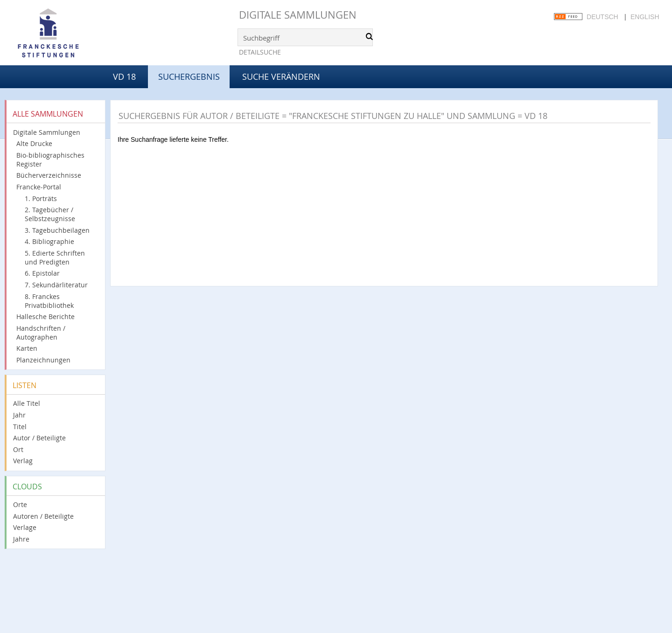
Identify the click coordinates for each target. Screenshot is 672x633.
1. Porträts (41, 198)
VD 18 (124, 77)
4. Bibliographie (49, 241)
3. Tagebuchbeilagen (57, 230)
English (645, 17)
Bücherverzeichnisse (49, 175)
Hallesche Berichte (45, 316)
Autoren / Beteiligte (43, 516)
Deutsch (602, 17)
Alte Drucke (34, 143)
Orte (20, 504)
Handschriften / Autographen (41, 333)
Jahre (21, 539)
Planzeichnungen (43, 360)
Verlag (23, 461)
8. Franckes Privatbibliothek (49, 301)
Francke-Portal (39, 187)
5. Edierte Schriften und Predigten (55, 257)
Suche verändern (281, 77)
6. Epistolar (42, 273)
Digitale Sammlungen (298, 15)
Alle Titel (27, 403)
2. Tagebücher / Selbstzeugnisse (50, 214)
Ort (18, 449)
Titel (20, 427)
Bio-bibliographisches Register (50, 160)
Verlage (25, 527)
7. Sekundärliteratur (56, 285)
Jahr (19, 415)
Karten (27, 348)
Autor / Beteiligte (39, 438)
